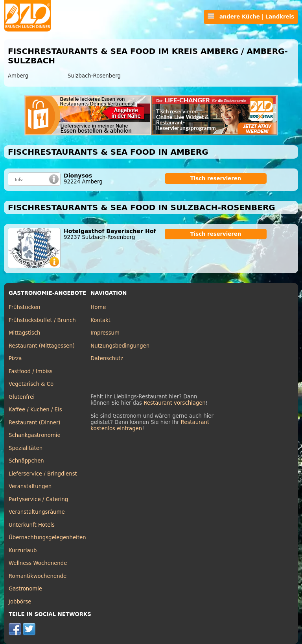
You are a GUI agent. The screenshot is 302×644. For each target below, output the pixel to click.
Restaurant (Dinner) (35, 423)
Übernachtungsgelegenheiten (47, 538)
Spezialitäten (26, 448)
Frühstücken (25, 307)
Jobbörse (20, 602)
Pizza (15, 358)
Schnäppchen (26, 461)
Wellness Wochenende (38, 563)
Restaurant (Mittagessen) (42, 346)
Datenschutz (107, 358)
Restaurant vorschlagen (175, 403)
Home (98, 307)
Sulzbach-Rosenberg (94, 76)
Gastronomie (25, 589)
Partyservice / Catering (38, 499)
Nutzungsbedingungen (120, 346)
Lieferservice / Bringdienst (43, 474)
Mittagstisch (25, 333)
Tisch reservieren (216, 179)
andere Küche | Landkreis (251, 17)
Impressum (105, 333)
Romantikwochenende (38, 576)
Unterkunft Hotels (32, 525)
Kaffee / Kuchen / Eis (35, 410)
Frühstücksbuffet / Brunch (42, 320)
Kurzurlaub (23, 551)
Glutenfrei (22, 397)
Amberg (18, 76)
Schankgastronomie (35, 435)
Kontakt (100, 320)
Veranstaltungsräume (37, 512)
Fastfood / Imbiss (31, 371)
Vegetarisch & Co (31, 384)
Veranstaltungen (30, 486)
